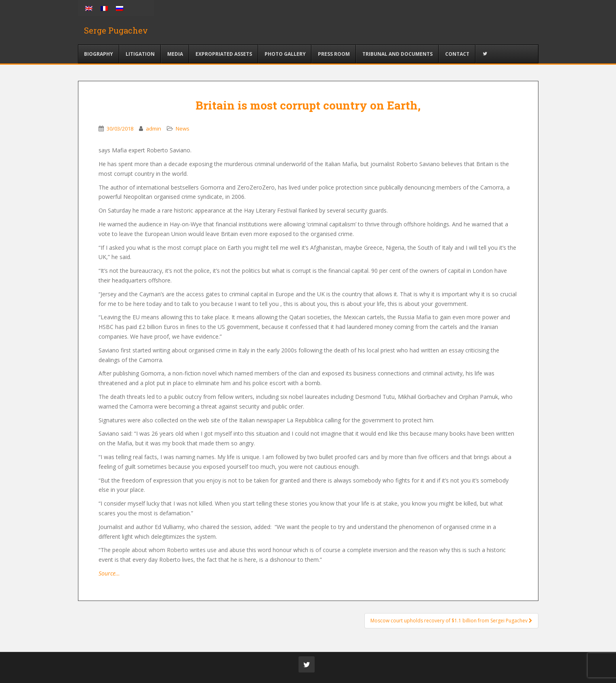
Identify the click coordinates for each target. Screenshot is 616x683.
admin (153, 129)
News (183, 129)
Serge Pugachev (116, 30)
